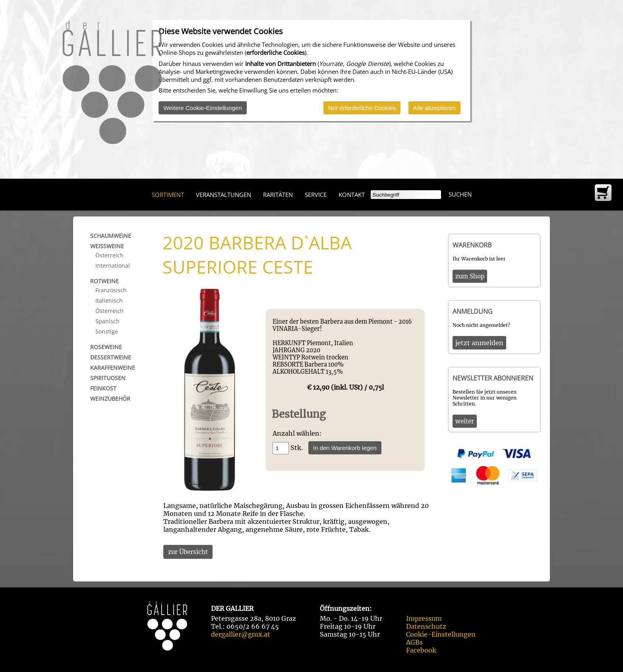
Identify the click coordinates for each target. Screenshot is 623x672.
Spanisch (107, 321)
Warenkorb (472, 245)
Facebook (421, 650)
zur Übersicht (188, 552)
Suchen (460, 194)
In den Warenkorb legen (345, 448)
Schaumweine (111, 236)
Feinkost (103, 388)
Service (316, 195)
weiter (465, 421)
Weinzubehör (110, 399)
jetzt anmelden (479, 343)
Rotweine (104, 281)
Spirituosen (108, 378)
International (113, 266)
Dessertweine (111, 357)
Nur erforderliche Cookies (362, 108)
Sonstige (107, 331)
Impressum (424, 618)
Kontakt (352, 195)
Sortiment (168, 195)
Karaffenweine (113, 368)
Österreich (109, 255)
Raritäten (278, 195)
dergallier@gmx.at (241, 634)
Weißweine (107, 246)
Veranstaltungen (223, 195)
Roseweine (106, 347)
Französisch (111, 290)
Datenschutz (426, 626)
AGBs (414, 642)
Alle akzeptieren (434, 108)
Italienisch (109, 300)
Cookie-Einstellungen (441, 634)
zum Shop (470, 276)
